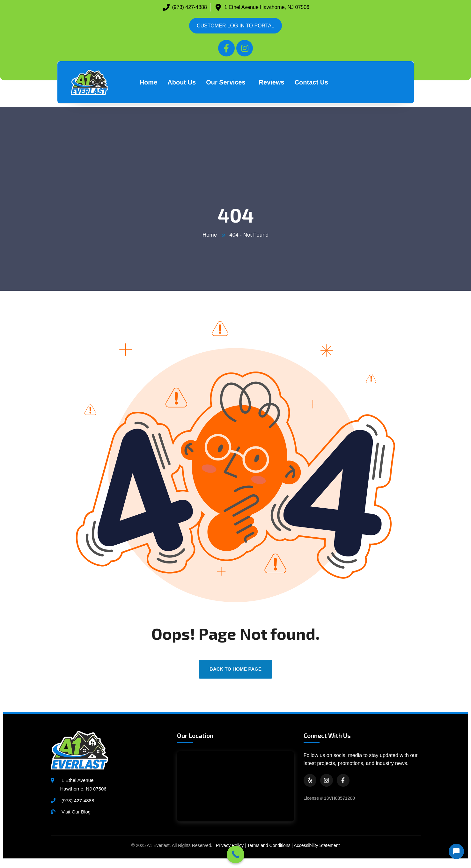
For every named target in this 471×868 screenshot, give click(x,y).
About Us (182, 82)
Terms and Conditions (269, 845)
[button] (227, 82)
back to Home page (235, 669)
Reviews (272, 82)
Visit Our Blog (76, 812)
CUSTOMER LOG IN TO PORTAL (235, 26)
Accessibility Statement (317, 845)
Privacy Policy (230, 845)
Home (149, 82)
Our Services (226, 82)
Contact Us (312, 82)
